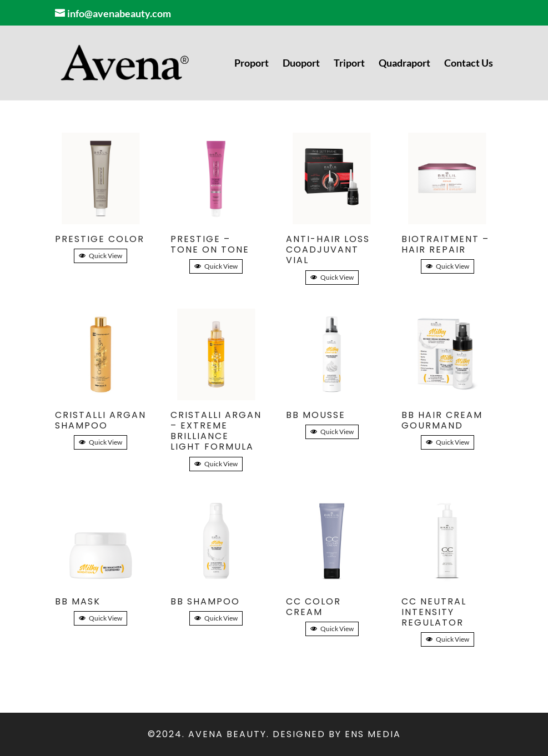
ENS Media (373, 734)
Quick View (100, 256)
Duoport (301, 64)
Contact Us (469, 64)
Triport (349, 64)
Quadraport (404, 64)
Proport (252, 64)
